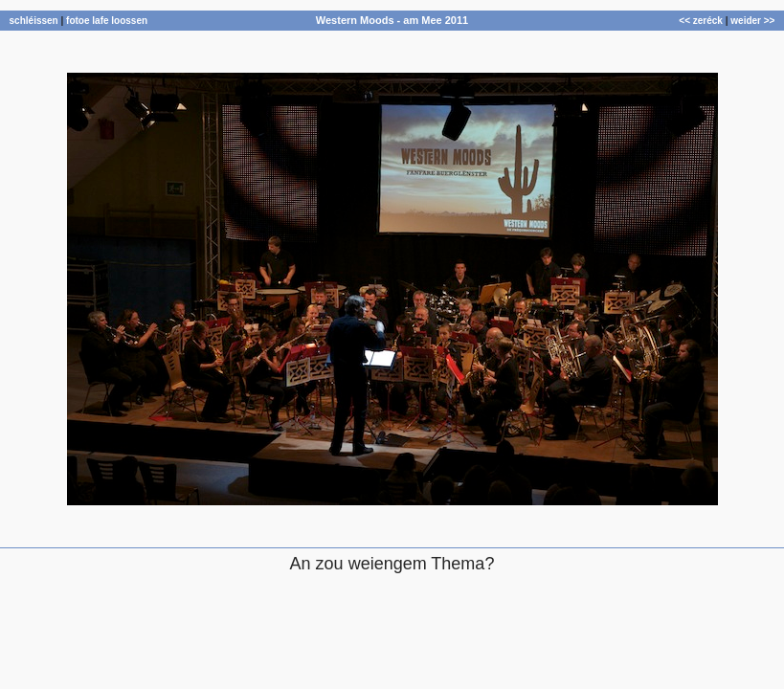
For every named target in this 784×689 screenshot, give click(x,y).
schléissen (34, 21)
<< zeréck (701, 21)
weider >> (752, 21)
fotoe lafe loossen (107, 21)
